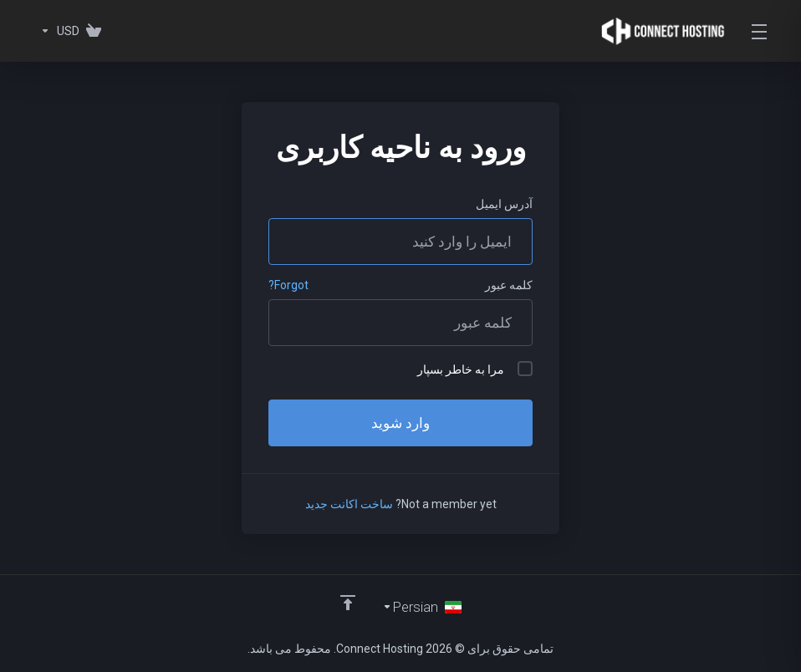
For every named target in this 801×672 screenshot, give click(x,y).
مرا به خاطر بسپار (475, 369)
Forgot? (288, 285)
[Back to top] (348, 603)
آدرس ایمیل (504, 204)
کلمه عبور (509, 285)
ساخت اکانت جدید (349, 504)
